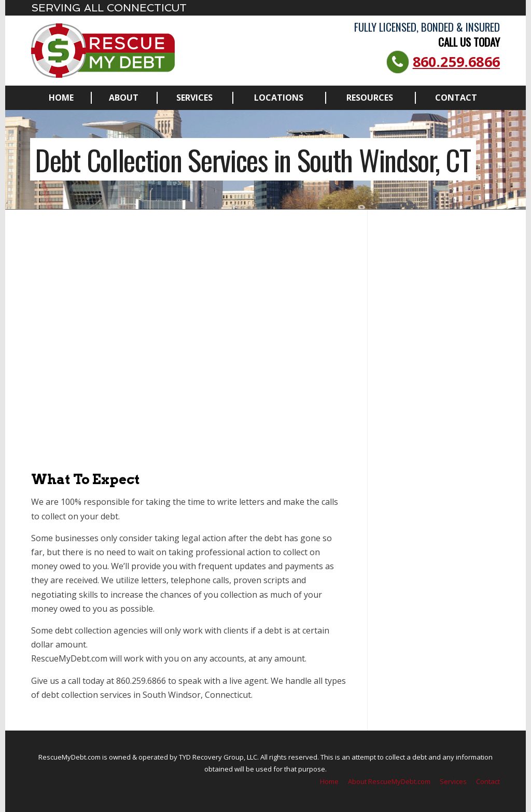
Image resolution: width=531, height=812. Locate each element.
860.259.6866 (456, 61)
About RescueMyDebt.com (389, 781)
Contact (456, 98)
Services (194, 98)
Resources (370, 98)
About (124, 98)
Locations (279, 98)
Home (61, 98)
